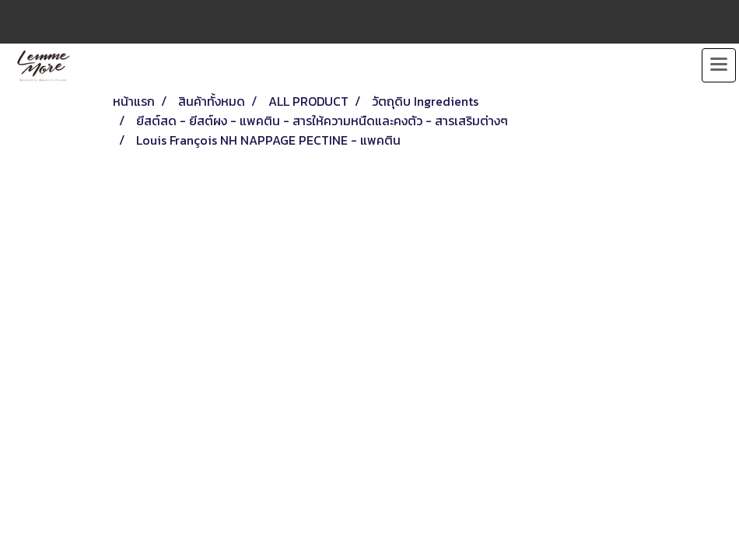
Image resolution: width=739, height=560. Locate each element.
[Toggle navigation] (719, 65)
